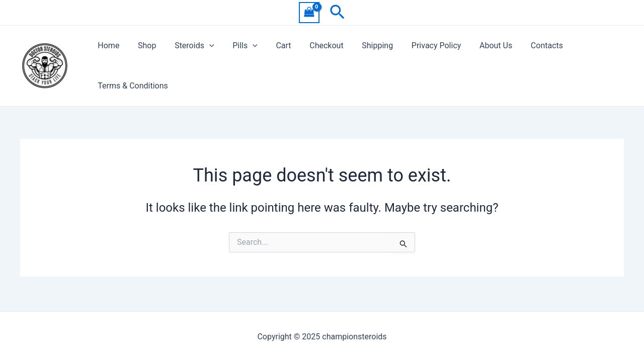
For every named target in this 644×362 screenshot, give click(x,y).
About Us (476, 46)
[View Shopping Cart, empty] (309, 12)
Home (107, 46)
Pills (237, 46)
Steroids (188, 46)
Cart (273, 46)
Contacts (525, 46)
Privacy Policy (419, 46)
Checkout (314, 46)
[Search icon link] (337, 13)
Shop (143, 46)
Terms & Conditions (132, 86)
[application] (203, 46)
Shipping (362, 46)
